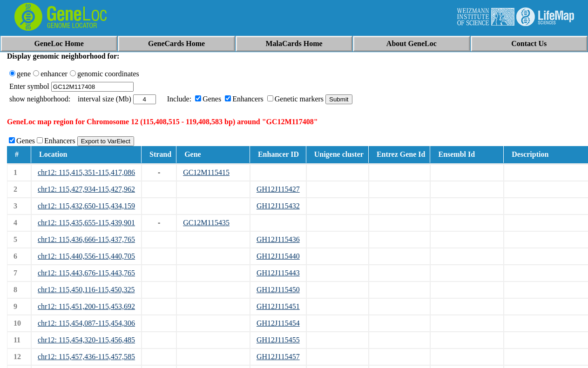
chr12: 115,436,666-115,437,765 (86, 239)
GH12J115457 (278, 357)
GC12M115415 (206, 172)
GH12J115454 (278, 323)
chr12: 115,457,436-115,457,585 (86, 357)
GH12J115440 (278, 256)
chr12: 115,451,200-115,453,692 (86, 306)
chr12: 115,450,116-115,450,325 (86, 290)
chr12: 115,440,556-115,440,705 (86, 256)
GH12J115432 (278, 206)
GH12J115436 (278, 239)
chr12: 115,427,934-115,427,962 (86, 189)
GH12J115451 (278, 306)
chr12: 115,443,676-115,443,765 (86, 273)
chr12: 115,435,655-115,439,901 (86, 223)
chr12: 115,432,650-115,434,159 (86, 206)
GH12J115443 (278, 273)
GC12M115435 (206, 223)
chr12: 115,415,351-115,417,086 (86, 172)
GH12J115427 (278, 189)
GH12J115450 (278, 290)
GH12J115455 (278, 340)
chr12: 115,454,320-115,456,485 (86, 340)
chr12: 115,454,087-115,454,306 (86, 323)
